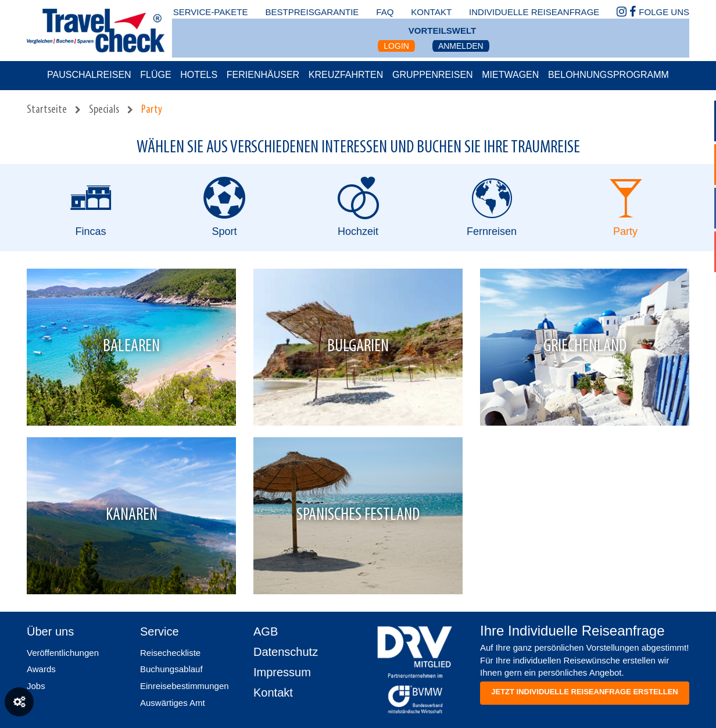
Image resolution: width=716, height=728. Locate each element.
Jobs (36, 686)
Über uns (50, 631)
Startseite (47, 110)
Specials (104, 110)
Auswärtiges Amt (173, 703)
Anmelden (461, 46)
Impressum (282, 672)
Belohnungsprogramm (608, 75)
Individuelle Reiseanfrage (534, 12)
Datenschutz (286, 652)
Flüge (155, 75)
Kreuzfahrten (346, 75)
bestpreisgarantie (312, 12)
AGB (266, 631)
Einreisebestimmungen (185, 686)
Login (396, 46)
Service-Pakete (211, 12)
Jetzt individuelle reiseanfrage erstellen (584, 692)
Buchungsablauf (171, 669)
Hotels (199, 75)
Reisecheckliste (170, 653)
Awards (41, 669)
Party (152, 110)
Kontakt (273, 693)
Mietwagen (510, 75)
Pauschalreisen (89, 75)
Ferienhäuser (263, 75)
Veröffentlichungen (63, 653)
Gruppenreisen (433, 75)
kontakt (431, 12)
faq (385, 12)
